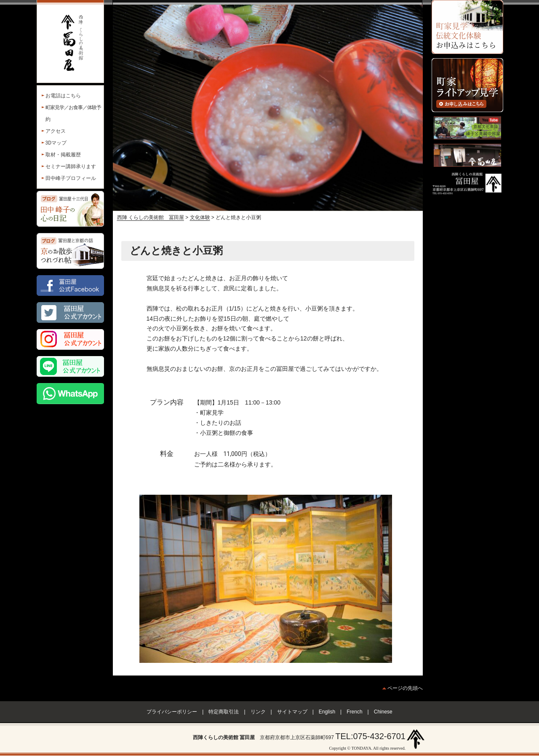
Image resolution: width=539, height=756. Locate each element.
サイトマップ (292, 712)
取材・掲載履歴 (63, 155)
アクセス (56, 131)
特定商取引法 (224, 712)
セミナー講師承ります (71, 166)
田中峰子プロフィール (71, 178)
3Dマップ (56, 143)
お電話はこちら (63, 96)
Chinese (383, 712)
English (327, 712)
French (354, 712)
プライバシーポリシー (172, 712)
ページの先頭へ (405, 688)
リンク (258, 712)
